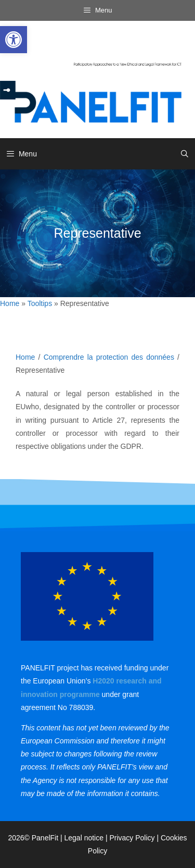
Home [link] (10, 303)
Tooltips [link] (40, 303)
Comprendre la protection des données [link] (109, 357)
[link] (14, 40)
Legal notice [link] (84, 838)
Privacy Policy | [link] (135, 838)
